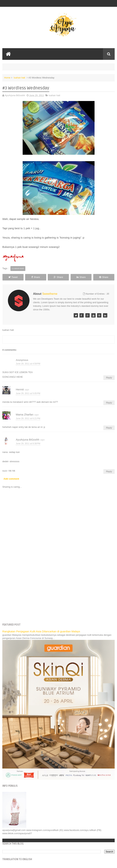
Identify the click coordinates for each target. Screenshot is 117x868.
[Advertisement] (58, 593)
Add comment (11, 479)
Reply (109, 378)
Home (7, 78)
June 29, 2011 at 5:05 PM (28, 393)
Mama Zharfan (25, 414)
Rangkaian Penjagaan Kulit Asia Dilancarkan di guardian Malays (41, 631)
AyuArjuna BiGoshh (28, 440)
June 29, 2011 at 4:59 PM (28, 364)
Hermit (20, 389)
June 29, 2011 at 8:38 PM (28, 444)
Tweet (13, 277)
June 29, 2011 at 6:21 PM (28, 419)
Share (36, 277)
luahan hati (19, 78)
